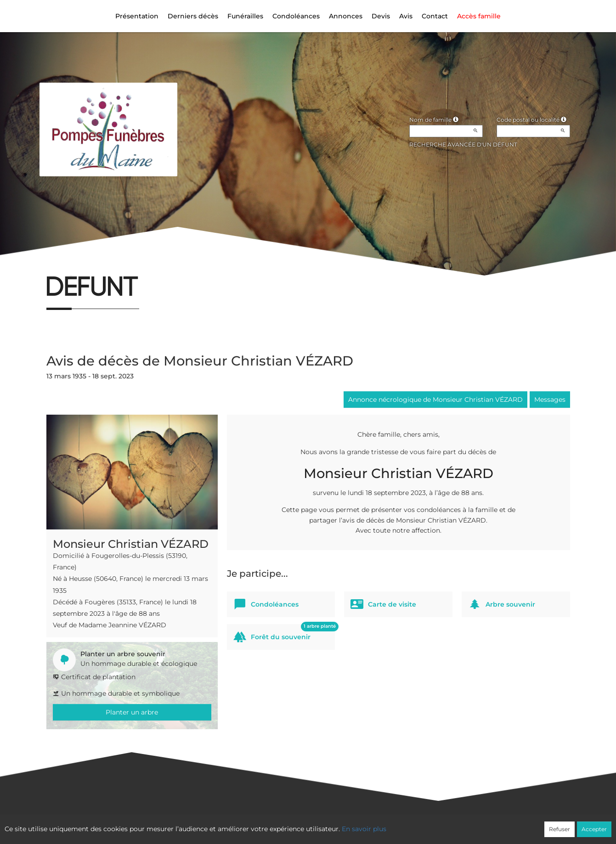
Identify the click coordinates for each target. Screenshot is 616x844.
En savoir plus (364, 829)
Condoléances (296, 16)
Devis (381, 16)
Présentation (137, 16)
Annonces (346, 16)
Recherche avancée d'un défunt (463, 144)
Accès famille (479, 16)
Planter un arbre (132, 712)
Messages (550, 399)
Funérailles (245, 16)
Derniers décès (193, 16)
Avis (406, 16)
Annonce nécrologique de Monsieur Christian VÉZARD (435, 399)
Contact (435, 16)
